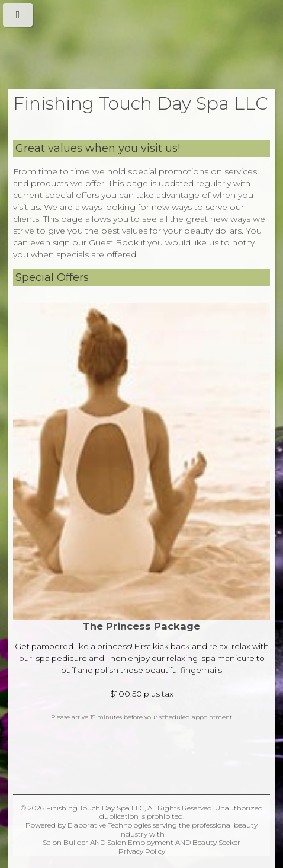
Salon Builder (65, 842)
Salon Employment (140, 842)
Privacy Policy (142, 851)
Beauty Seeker (216, 842)
